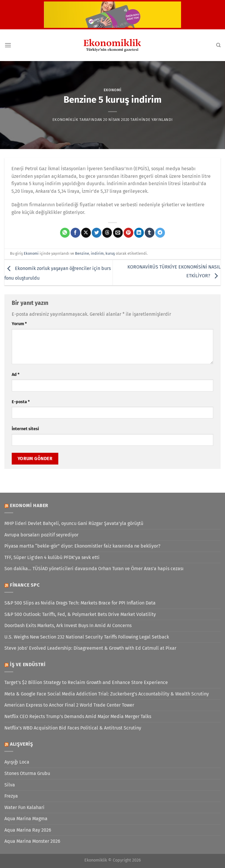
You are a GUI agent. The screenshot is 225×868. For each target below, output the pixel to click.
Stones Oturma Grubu (27, 773)
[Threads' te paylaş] (107, 233)
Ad (16, 375)
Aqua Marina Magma (26, 819)
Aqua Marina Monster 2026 (32, 841)
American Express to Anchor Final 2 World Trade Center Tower (69, 705)
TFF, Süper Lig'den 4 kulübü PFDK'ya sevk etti (52, 557)
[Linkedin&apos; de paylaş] (139, 233)
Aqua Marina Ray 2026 (28, 830)
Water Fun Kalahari (24, 807)
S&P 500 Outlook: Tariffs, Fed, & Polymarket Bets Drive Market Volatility (80, 614)
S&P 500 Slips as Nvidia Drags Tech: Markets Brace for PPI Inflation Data (80, 603)
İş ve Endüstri (28, 664)
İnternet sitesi (25, 429)
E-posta (21, 402)
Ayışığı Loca (17, 762)
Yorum (19, 324)
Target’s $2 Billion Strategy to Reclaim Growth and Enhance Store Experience (86, 682)
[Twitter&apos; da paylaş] (97, 233)
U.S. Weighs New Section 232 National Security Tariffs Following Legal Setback (87, 637)
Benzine (82, 253)
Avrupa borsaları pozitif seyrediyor (41, 535)
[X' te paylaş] (86, 233)
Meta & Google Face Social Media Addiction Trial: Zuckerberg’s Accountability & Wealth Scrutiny (107, 694)
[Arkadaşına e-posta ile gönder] (118, 233)
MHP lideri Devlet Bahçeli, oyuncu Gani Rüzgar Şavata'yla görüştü (74, 523)
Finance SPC (25, 585)
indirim (97, 253)
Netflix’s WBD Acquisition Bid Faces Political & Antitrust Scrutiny (73, 728)
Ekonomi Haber (29, 505)
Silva (10, 785)
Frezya (11, 796)
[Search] (218, 45)
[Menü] (8, 45)
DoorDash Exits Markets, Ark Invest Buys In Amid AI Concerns (68, 625)
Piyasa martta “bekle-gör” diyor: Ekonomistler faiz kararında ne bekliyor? (82, 546)
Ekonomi (113, 90)
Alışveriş (22, 744)
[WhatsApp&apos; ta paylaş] (65, 233)
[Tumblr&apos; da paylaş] (150, 233)
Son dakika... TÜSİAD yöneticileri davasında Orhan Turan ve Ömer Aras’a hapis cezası (94, 569)
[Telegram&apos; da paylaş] (160, 233)
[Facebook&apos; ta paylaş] (75, 233)
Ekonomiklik (65, 120)
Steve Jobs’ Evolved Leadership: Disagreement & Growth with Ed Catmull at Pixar (90, 648)
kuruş (110, 253)
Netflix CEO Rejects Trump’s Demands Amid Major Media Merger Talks (78, 716)
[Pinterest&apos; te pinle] (128, 233)
